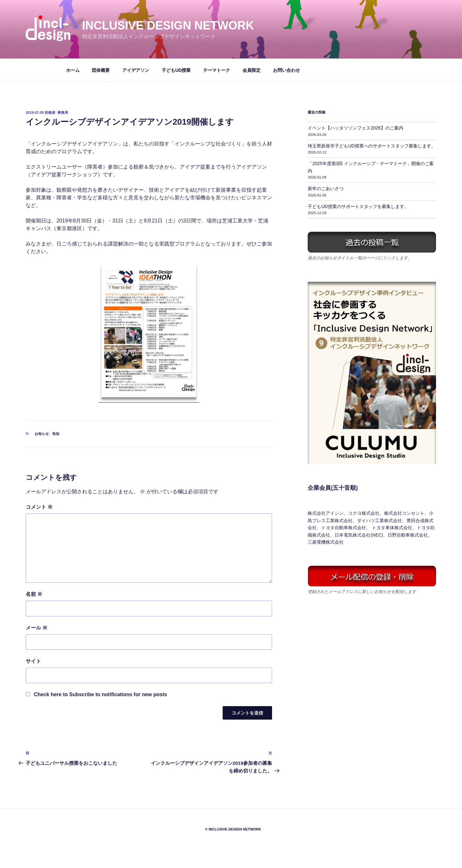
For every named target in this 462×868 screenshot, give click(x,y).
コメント (39, 507)
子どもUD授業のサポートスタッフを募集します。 (358, 206)
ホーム (73, 70)
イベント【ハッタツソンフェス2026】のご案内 (355, 128)
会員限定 (252, 70)
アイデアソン (136, 70)
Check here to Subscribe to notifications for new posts (96, 694)
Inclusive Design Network (168, 25)
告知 (56, 434)
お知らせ (42, 434)
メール (37, 628)
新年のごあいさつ (326, 188)
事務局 (63, 113)
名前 (34, 594)
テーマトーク (217, 70)
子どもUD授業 (176, 70)
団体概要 (101, 70)
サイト (33, 661)
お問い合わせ (287, 70)
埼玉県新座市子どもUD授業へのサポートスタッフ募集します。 (372, 146)
